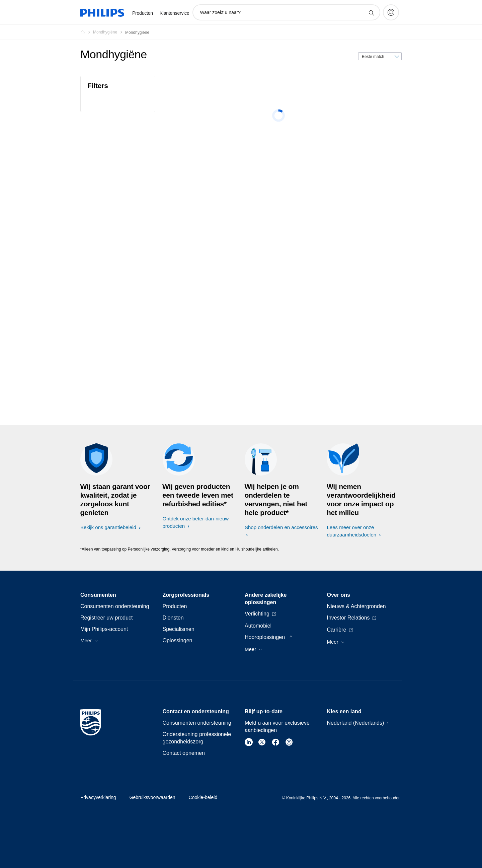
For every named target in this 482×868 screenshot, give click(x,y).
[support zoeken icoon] (371, 13)
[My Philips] (391, 12)
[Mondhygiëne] (109, 32)
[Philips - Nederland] (87, 32)
